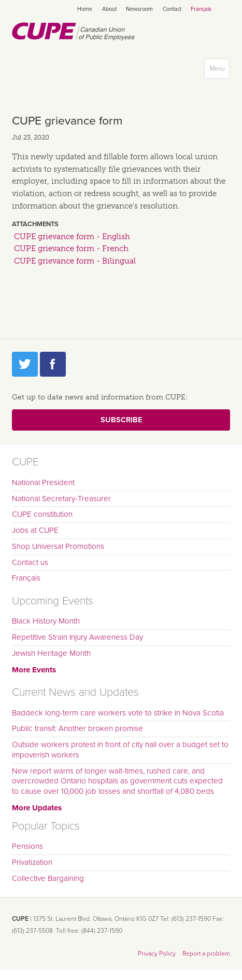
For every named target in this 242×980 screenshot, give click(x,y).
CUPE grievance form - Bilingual (75, 261)
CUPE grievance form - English (72, 237)
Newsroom (139, 9)
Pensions (27, 846)
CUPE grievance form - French (71, 249)
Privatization (32, 862)
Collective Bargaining (48, 878)
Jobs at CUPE (35, 530)
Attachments (35, 224)
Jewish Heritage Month (51, 653)
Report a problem (206, 954)
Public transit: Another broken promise (77, 728)
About (109, 9)
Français (201, 9)
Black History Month (46, 621)
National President (43, 482)
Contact (172, 9)
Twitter (25, 364)
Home (85, 9)
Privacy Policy (157, 954)
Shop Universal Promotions (58, 546)
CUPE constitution (42, 514)
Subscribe (121, 420)
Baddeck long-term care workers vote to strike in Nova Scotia (118, 713)
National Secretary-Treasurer (61, 499)
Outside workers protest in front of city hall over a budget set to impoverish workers (120, 750)
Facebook (53, 364)
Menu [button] (219, 71)
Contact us (30, 562)
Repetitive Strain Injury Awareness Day (77, 637)
